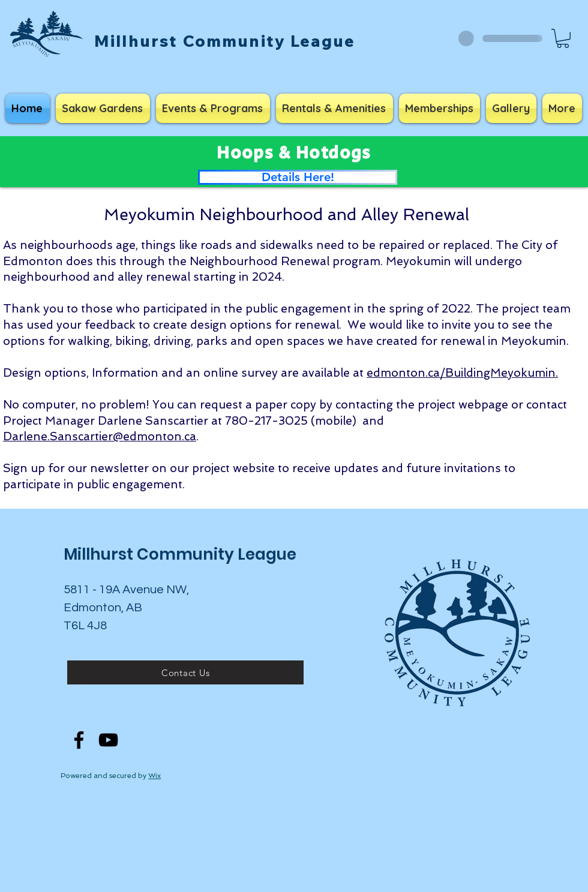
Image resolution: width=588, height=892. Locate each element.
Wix (154, 776)
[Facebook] (79, 740)
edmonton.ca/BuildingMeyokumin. (462, 373)
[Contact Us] (185, 672)
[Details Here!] (298, 177)
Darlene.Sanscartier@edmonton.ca (100, 436)
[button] (563, 38)
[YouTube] (108, 740)
